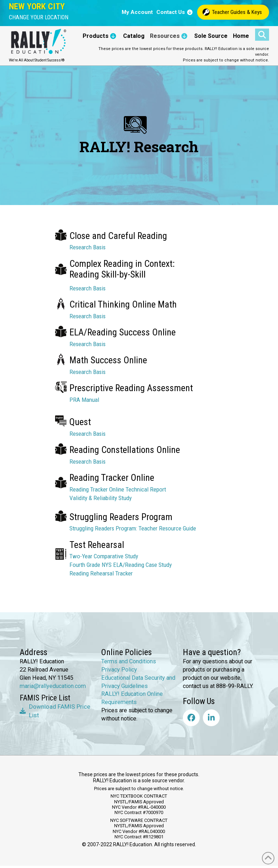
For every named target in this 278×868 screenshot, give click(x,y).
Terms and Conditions (129, 661)
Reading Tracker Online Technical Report (118, 489)
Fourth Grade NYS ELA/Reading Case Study (121, 565)
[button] (39, 18)
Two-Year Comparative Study (104, 556)
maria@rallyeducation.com (53, 686)
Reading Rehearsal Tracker (101, 573)
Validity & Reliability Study (101, 498)
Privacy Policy (119, 670)
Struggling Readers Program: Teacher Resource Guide (133, 528)
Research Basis (87, 247)
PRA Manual (84, 400)
